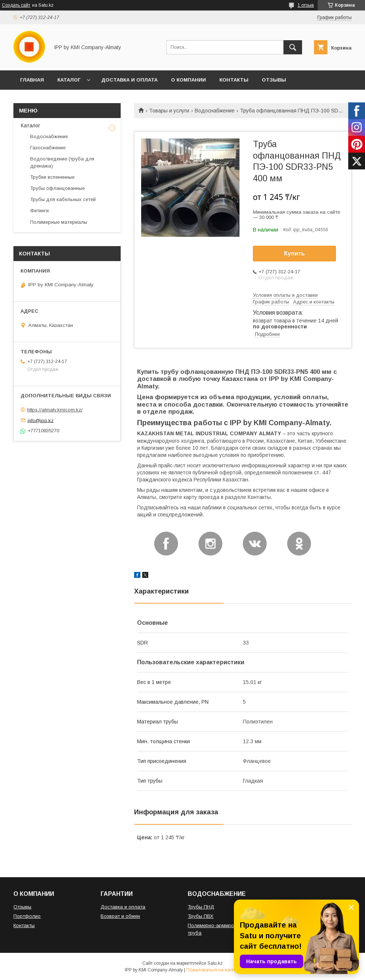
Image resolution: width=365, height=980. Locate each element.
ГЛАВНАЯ (32, 80)
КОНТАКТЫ (234, 80)
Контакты (24, 925)
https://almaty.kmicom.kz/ (55, 410)
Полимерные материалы (59, 222)
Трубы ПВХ (201, 916)
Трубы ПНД (201, 907)
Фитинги (39, 211)
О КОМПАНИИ (188, 80)
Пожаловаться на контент (213, 970)
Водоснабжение (215, 111)
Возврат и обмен (120, 916)
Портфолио (27, 916)
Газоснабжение (48, 148)
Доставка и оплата (123, 907)
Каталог (31, 125)
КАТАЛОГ (69, 80)
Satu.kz (215, 963)
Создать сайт (16, 5)
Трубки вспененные (52, 177)
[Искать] (293, 47)
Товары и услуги (169, 111)
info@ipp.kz (41, 420)
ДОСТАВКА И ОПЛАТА (129, 80)
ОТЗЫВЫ (274, 80)
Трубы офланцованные (57, 188)
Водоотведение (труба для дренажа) (62, 162)
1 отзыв (306, 5)
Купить (295, 253)
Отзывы (22, 907)
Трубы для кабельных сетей (63, 199)
